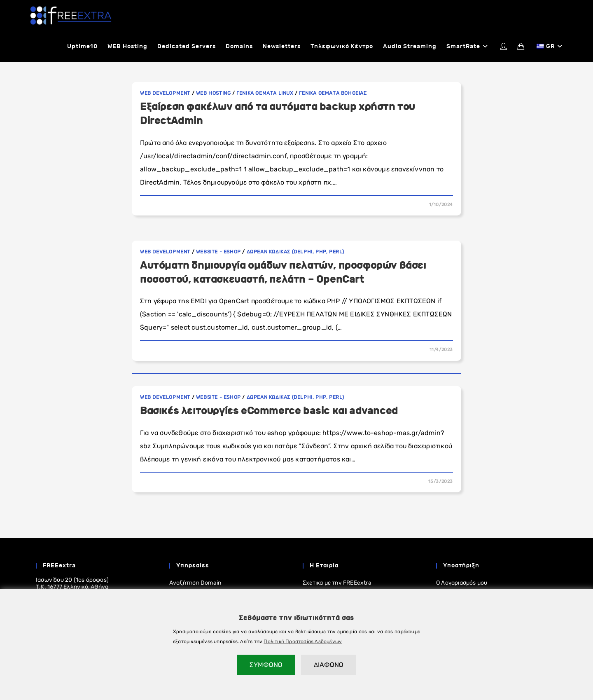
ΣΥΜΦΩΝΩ (266, 665)
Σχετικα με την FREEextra (337, 583)
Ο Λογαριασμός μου (462, 583)
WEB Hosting (214, 94)
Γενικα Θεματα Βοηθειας (333, 94)
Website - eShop (218, 252)
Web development (165, 94)
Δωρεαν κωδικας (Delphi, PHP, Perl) (295, 252)
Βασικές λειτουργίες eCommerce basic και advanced (269, 411)
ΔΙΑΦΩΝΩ (329, 665)
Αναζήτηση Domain (195, 583)
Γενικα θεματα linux (265, 94)
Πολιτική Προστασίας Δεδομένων (303, 641)
